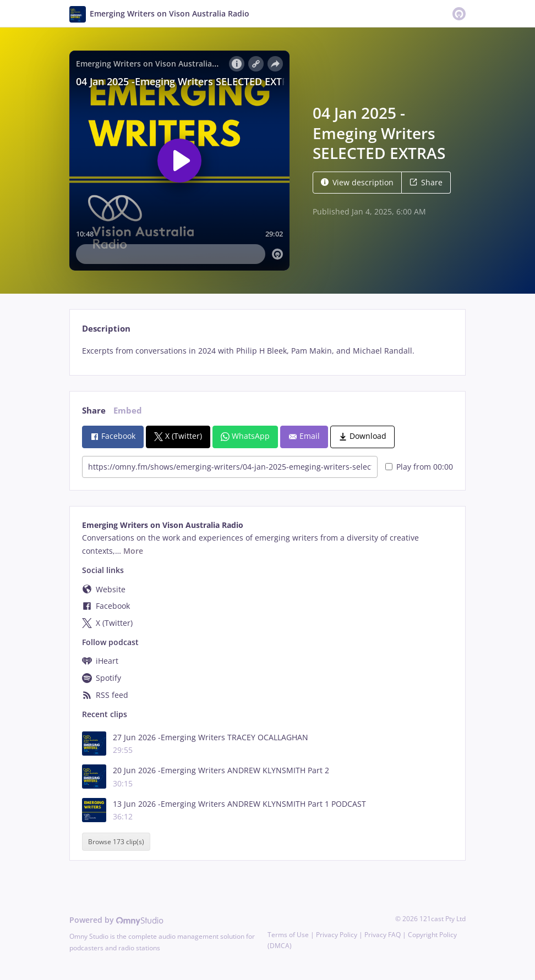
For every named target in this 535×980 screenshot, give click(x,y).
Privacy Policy (337, 935)
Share (426, 182)
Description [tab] (106, 329)
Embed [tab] (128, 411)
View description (357, 182)
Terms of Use (288, 935)
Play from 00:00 (419, 467)
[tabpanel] (267, 351)
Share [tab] (94, 411)
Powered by (116, 920)
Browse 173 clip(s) (116, 842)
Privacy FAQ (383, 935)
